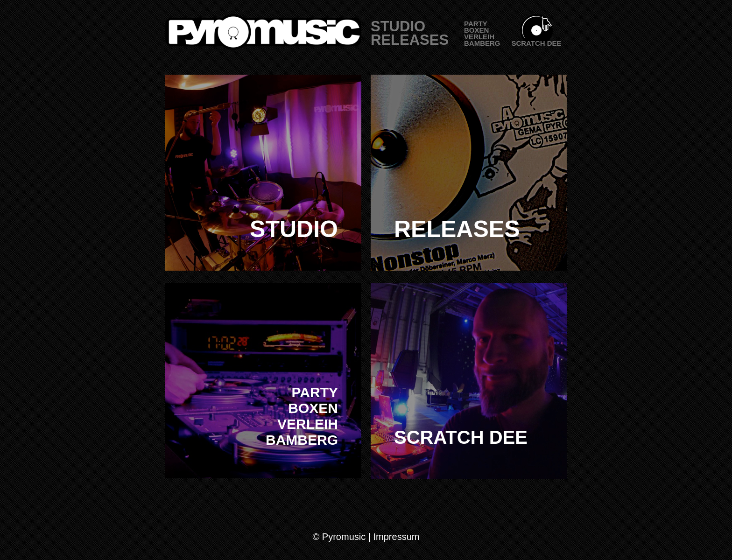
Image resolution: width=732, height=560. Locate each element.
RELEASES (410, 40)
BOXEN (476, 30)
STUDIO (398, 26)
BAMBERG (482, 43)
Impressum (397, 537)
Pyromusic (344, 537)
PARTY (476, 24)
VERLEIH (479, 37)
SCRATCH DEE (536, 43)
